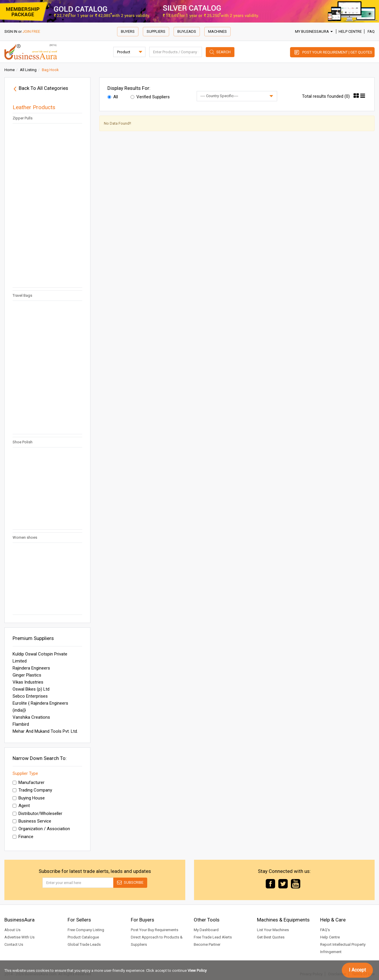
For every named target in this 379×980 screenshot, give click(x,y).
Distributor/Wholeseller (37, 813)
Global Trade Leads (84, 944)
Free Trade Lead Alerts (213, 937)
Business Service (32, 821)
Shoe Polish (23, 442)
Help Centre (350, 31)
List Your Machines (273, 930)
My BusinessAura (314, 31)
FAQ (371, 31)
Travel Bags (22, 295)
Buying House (29, 798)
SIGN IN (11, 31)
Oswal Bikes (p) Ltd (31, 689)
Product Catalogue (83, 937)
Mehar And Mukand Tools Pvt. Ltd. (45, 731)
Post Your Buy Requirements (155, 930)
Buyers (128, 31)
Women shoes (26, 537)
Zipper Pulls (23, 118)
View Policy (197, 970)
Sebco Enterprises (30, 696)
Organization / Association (41, 829)
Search (223, 52)
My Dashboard (206, 930)
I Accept (357, 970)
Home (10, 70)
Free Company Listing (86, 930)
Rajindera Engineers (31, 668)
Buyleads (187, 31)
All (113, 97)
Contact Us (14, 944)
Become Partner (207, 944)
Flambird (21, 724)
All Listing (28, 70)
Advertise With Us (19, 937)
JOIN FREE (31, 31)
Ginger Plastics (27, 675)
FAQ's (325, 930)
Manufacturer (29, 782)
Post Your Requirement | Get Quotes (337, 52)
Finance (23, 837)
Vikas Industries (28, 682)
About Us (12, 930)
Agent (21, 806)
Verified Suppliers (150, 97)
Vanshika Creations (31, 717)
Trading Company (32, 790)
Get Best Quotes (271, 937)
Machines (217, 31)
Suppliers (156, 31)
